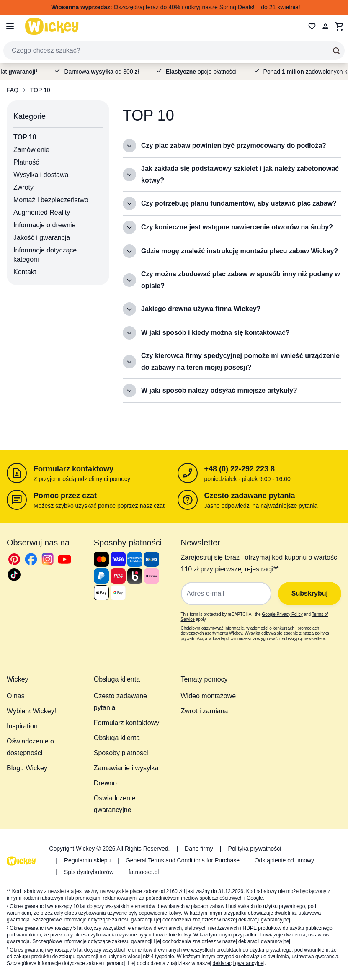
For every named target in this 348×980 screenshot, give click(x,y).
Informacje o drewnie (45, 225)
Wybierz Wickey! (31, 711)
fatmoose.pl (144, 872)
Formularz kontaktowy (73, 469)
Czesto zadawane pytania (250, 496)
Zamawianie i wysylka (126, 768)
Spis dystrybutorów (89, 872)
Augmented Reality (42, 212)
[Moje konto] (325, 26)
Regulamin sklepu (87, 860)
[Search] (336, 51)
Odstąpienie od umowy (284, 860)
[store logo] (52, 26)
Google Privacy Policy (282, 614)
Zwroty (23, 187)
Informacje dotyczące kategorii (45, 255)
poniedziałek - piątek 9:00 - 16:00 (247, 479)
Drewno (105, 783)
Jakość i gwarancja (42, 238)
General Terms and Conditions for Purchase (183, 860)
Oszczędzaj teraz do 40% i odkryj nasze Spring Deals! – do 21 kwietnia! (175, 7)
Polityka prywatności (254, 849)
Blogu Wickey (27, 768)
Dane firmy (199, 849)
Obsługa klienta (117, 738)
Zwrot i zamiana (205, 711)
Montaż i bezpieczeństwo (51, 200)
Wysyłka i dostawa (41, 175)
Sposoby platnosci (121, 753)
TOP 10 (40, 90)
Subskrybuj (310, 593)
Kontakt (25, 272)
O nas (16, 696)
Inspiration (22, 726)
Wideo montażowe (209, 696)
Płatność (26, 162)
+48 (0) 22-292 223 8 (240, 469)
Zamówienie (31, 150)
